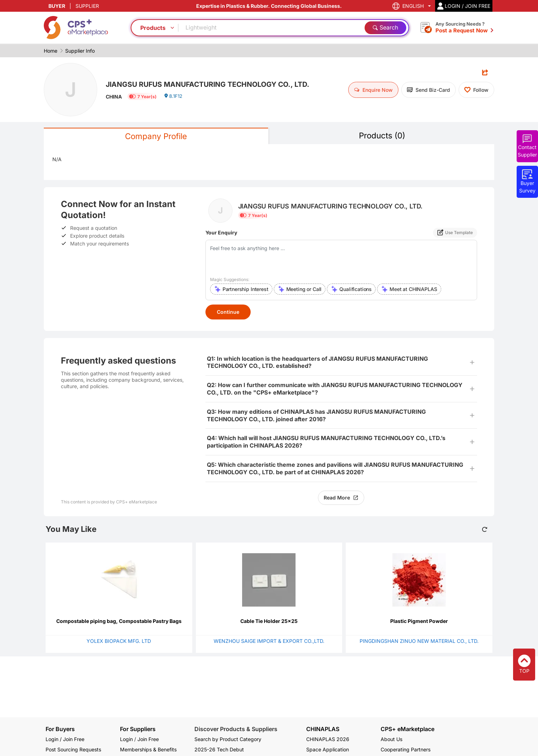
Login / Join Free (65, 739)
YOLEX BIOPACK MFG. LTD (119, 642)
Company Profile (156, 136)
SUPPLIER (87, 6)
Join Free (148, 739)
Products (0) (382, 136)
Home (51, 51)
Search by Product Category (228, 739)
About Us (391, 739)
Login (126, 739)
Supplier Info (80, 51)
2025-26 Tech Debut (219, 749)
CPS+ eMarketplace (408, 729)
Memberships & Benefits (148, 749)
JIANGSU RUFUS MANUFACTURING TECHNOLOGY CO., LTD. (220, 84)
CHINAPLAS (323, 729)
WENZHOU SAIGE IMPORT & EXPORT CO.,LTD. (269, 642)
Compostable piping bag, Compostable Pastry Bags (119, 622)
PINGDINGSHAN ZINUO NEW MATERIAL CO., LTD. (419, 642)
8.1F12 (174, 98)
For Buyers (60, 729)
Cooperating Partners (406, 749)
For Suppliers (138, 729)
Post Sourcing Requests (73, 749)
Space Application (328, 749)
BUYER (57, 6)
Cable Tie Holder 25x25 (269, 622)
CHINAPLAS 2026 (328, 739)
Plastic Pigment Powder (419, 622)
